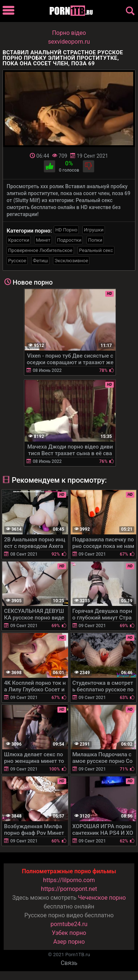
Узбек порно (69, 933)
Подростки (69, 240)
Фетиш (40, 261)
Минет (43, 240)
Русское (17, 261)
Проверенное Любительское (40, 250)
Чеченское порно (102, 898)
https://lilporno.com (69, 880)
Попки (95, 240)
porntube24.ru (69, 924)
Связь (69, 963)
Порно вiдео (69, 33)
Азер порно (69, 942)
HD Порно (66, 230)
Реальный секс (96, 250)
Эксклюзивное (71, 261)
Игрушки (94, 230)
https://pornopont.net (69, 889)
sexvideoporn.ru (69, 42)
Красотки (19, 240)
